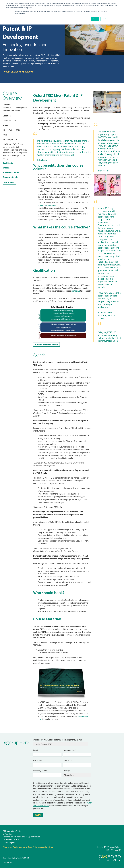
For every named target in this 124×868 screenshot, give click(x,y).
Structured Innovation (47, 205)
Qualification (8, 163)
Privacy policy (7, 847)
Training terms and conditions (43, 847)
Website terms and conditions (23, 847)
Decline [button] (105, 19)
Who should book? (11, 172)
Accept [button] (95, 19)
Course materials (10, 177)
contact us (76, 291)
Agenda (6, 168)
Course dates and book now (19, 72)
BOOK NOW (9, 182)
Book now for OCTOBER (46, 344)
